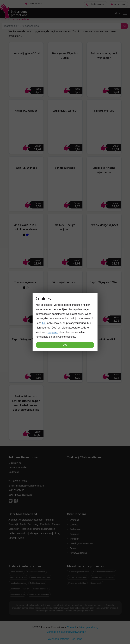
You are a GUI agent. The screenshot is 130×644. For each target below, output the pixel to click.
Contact (74, 548)
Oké (65, 345)
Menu (121, 13)
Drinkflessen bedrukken (20, 589)
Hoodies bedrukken (18, 583)
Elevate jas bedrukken (77, 583)
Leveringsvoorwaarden (81, 544)
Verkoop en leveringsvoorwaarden (66, 632)
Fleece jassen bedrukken (41, 577)
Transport (74, 539)
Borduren (74, 534)
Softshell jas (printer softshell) (103, 577)
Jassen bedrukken (17, 594)
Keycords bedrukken (18, 577)
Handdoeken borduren (36, 572)
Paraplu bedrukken (41, 589)
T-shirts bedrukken (37, 583)
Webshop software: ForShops (65, 639)
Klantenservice (95, 4)
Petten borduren (17, 572)
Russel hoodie (96, 583)
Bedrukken (75, 529)
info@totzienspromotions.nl (30, 486)
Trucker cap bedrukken (78, 577)
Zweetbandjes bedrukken (39, 594)
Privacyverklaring (78, 553)
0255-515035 (118, 4)
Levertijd (74, 525)
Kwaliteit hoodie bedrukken (104, 572)
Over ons (74, 520)
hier (44, 323)
